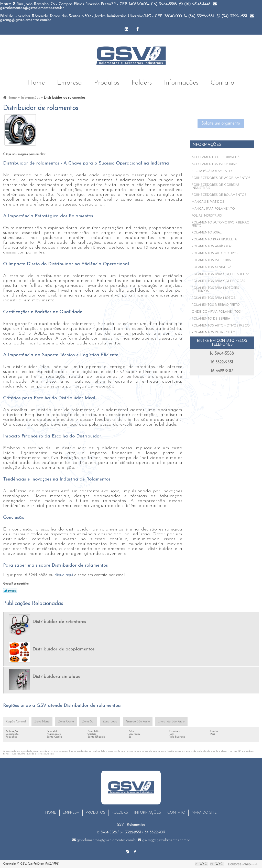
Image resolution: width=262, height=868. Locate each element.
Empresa (69, 82)
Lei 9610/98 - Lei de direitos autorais (33, 754)
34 (130, 833)
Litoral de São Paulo (168, 722)
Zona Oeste (64, 722)
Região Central (16, 722)
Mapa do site (204, 813)
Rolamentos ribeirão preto (216, 305)
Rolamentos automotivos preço (221, 325)
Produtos (107, 82)
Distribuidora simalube (56, 676)
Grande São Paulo (135, 722)
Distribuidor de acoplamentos (63, 649)
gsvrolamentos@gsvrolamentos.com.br (104, 840)
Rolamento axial (207, 232)
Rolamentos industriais (212, 260)
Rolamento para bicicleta (214, 239)
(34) (199, 16)
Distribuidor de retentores (59, 622)
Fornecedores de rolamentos (219, 195)
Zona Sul (86, 722)
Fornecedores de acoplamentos (221, 178)
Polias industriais (207, 216)
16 (107, 833)
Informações (181, 82)
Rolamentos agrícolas (212, 246)
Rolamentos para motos (213, 298)
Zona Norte (41, 722)
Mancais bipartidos (208, 202)
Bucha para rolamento (212, 171)
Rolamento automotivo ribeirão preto (221, 224)
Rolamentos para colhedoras (218, 281)
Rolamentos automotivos (215, 253)
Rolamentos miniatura (211, 267)
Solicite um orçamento (221, 123)
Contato (222, 82)
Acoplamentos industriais (215, 164)
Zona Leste (108, 722)
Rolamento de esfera (211, 319)
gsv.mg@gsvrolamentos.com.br (164, 840)
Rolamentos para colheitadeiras (221, 274)
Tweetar (10, 590)
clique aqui (64, 575)
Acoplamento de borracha (216, 157)
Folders (142, 82)
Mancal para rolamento (213, 209)
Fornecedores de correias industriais (216, 186)
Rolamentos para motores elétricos (215, 289)
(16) (161, 4)
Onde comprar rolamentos (216, 312)
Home (36, 82)
